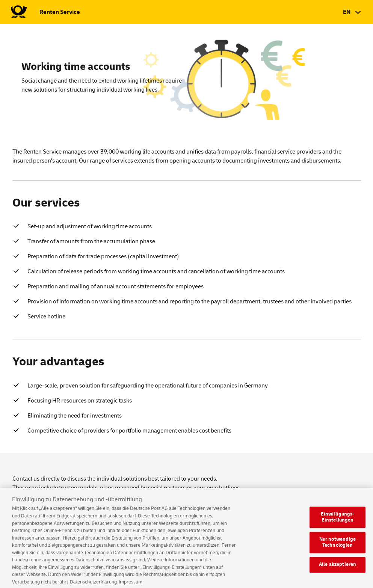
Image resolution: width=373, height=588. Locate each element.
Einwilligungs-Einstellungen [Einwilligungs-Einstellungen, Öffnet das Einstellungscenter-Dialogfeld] (338, 521)
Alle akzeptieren (338, 568)
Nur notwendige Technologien (338, 546)
